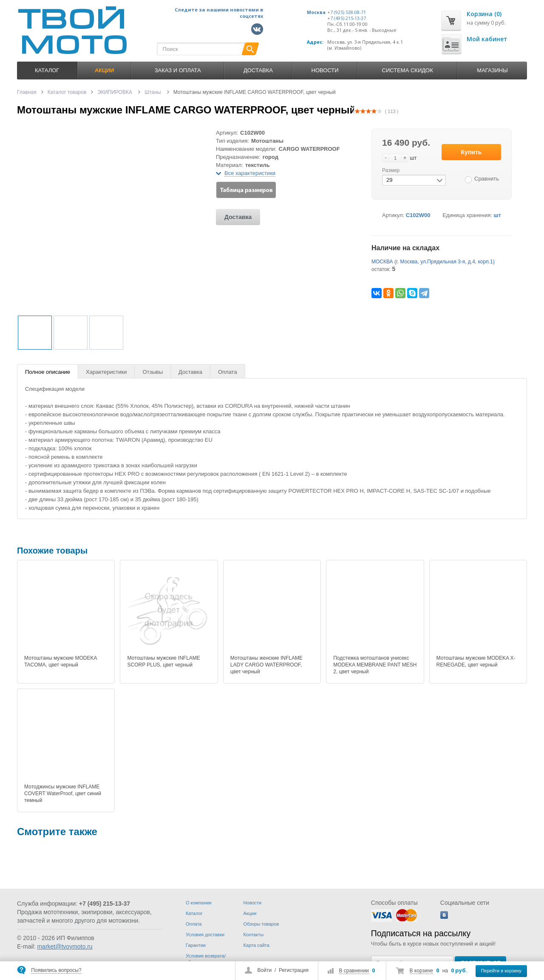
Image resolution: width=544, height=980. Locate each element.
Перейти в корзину (501, 971)
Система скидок (408, 70)
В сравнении (354, 971)
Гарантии (196, 945)
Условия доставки (205, 935)
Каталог (47, 70)
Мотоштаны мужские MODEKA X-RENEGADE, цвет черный (476, 661)
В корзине (421, 971)
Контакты (254, 935)
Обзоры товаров (261, 924)
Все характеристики (250, 173)
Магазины (492, 70)
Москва (316, 12)
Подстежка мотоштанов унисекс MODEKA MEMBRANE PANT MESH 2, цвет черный (375, 665)
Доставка (258, 70)
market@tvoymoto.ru (65, 946)
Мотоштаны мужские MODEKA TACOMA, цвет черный (61, 661)
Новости (325, 70)
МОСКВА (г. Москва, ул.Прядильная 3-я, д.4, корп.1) (433, 262)
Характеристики (106, 372)
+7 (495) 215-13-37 (347, 18)
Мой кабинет (487, 39)
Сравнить (487, 179)
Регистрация (294, 970)
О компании (199, 903)
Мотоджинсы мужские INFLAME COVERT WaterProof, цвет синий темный (63, 794)
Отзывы (153, 372)
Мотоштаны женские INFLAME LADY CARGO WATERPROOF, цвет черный (266, 665)
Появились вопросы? (56, 970)
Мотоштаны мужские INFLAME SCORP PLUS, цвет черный (163, 661)
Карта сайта (256, 945)
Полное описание (48, 372)
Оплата (228, 372)
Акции (250, 913)
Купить (472, 152)
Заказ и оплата (178, 70)
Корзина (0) (484, 14)
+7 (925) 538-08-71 (347, 12)
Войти (265, 970)
